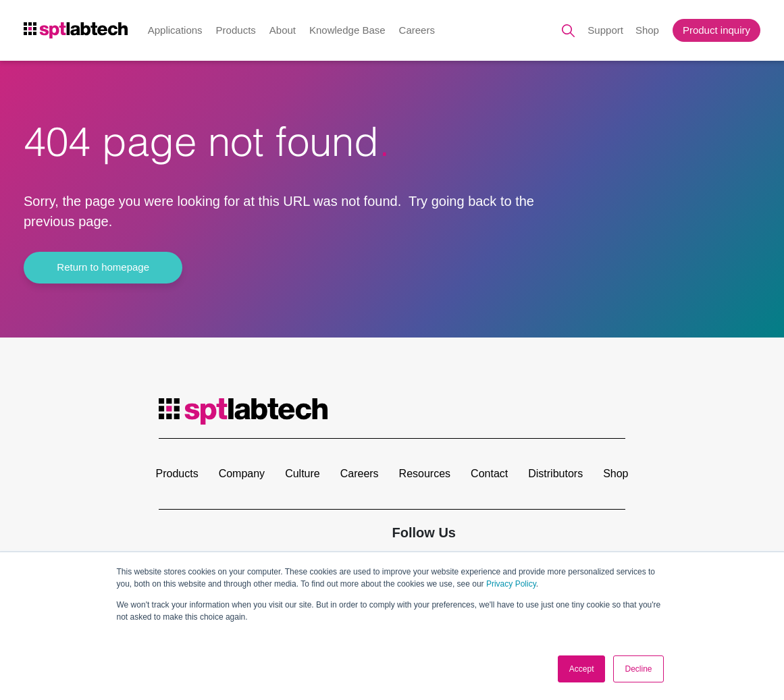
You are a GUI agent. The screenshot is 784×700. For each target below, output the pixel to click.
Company (242, 474)
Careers (417, 30)
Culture (303, 474)
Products (236, 30)
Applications (175, 30)
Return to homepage (104, 267)
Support (605, 30)
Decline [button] (638, 669)
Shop (647, 30)
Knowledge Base (347, 30)
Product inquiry (716, 30)
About (283, 30)
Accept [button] (582, 669)
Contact (489, 474)
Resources (425, 474)
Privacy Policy (511, 585)
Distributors (555, 474)
